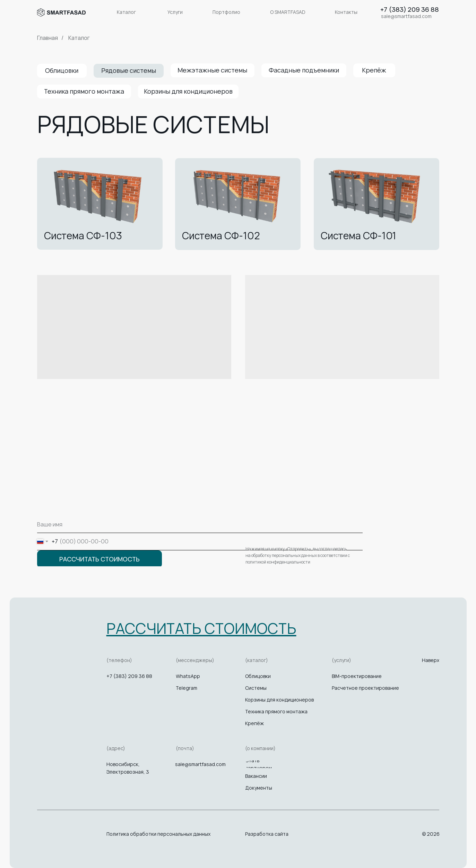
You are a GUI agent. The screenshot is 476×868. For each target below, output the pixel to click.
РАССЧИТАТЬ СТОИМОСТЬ (99, 559)
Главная (47, 38)
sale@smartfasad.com (200, 764)
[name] (200, 524)
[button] (201, 628)
